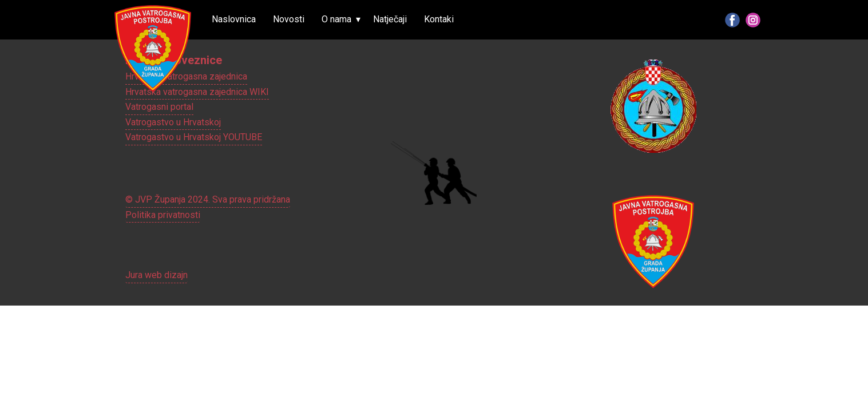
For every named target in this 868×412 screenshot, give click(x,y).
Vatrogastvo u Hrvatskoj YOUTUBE (194, 137)
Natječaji (390, 19)
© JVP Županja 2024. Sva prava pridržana (208, 199)
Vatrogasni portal (159, 107)
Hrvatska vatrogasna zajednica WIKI (197, 92)
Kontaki (439, 19)
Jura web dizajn (156, 275)
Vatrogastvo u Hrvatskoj (173, 122)
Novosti (289, 19)
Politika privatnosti (163, 215)
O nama (336, 19)
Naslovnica (234, 19)
